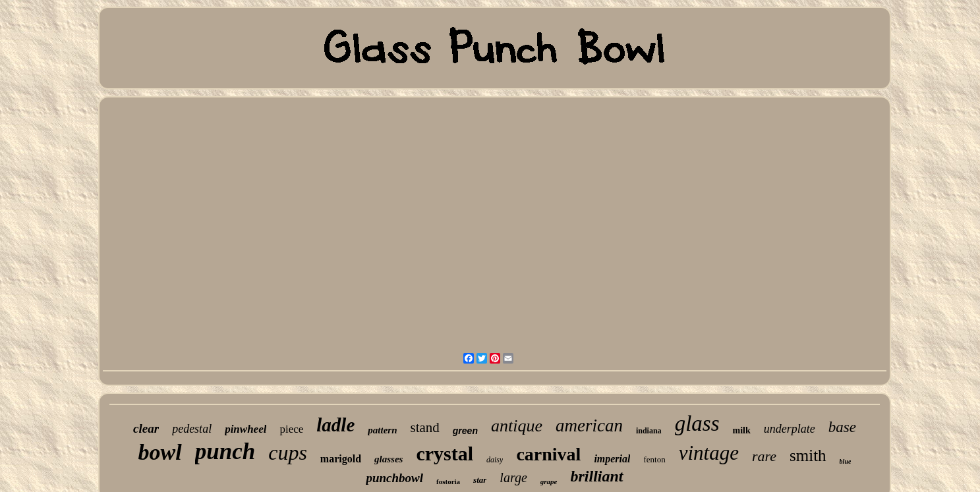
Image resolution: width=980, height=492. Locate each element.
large (513, 478)
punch (225, 451)
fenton (654, 459)
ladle (335, 425)
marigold (341, 459)
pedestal (192, 429)
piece (291, 429)
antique (517, 426)
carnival (548, 454)
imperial (612, 459)
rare (764, 456)
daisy (495, 460)
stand (424, 427)
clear (146, 428)
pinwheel (245, 429)
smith (808, 455)
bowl (160, 452)
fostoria (448, 481)
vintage (709, 453)
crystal (445, 453)
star (480, 480)
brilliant (597, 476)
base (842, 427)
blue (846, 461)
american (589, 425)
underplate (790, 429)
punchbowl (394, 478)
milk (741, 430)
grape (549, 481)
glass (697, 424)
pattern (382, 430)
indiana (649, 431)
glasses (389, 459)
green (465, 431)
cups (288, 452)
